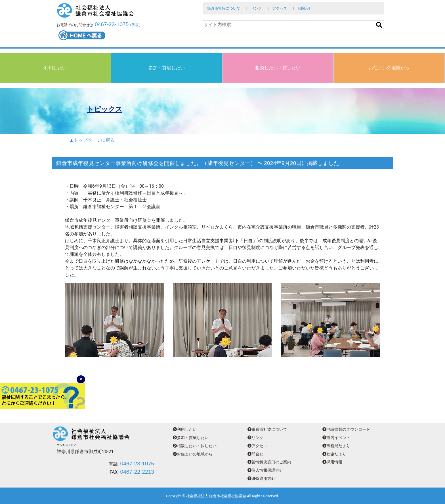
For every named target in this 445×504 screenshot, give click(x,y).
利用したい (55, 68)
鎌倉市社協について (224, 8)
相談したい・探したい (278, 68)
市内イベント (336, 438)
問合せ (255, 454)
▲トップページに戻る (92, 140)
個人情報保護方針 (265, 470)
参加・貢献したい (167, 68)
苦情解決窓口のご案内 (269, 462)
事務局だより (336, 446)
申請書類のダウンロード (346, 429)
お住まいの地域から (389, 68)
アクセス (280, 8)
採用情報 (332, 462)
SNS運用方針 (261, 479)
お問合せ (305, 8)
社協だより (334, 454)
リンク (256, 8)
